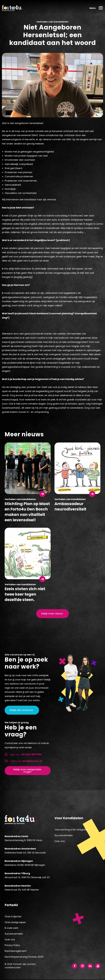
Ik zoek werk (11, 929)
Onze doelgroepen (15, 923)
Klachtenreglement (15, 951)
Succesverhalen (64, 836)
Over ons (60, 841)
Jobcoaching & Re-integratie (71, 830)
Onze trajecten (13, 917)
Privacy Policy (12, 946)
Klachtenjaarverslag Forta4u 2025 (24, 957)
